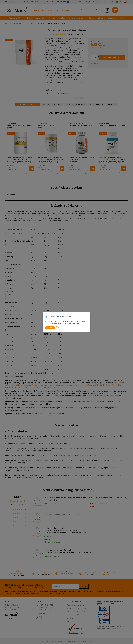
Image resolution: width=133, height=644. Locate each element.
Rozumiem (50, 328)
